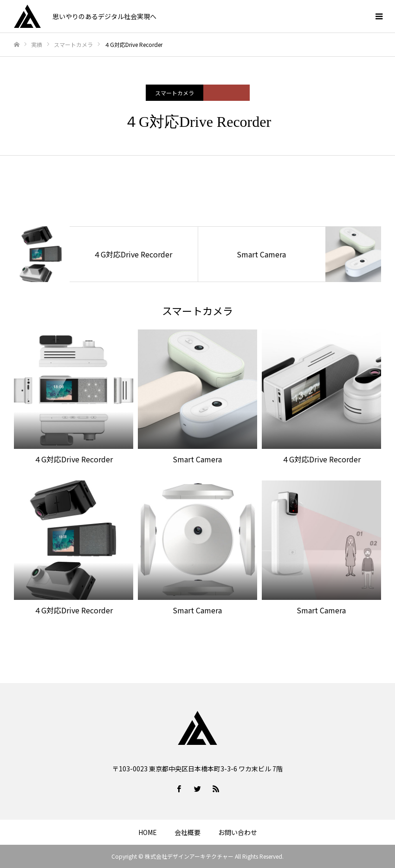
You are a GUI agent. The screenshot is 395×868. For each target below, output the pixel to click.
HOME (148, 832)
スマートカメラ (175, 93)
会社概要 (188, 832)
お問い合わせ (238, 832)
